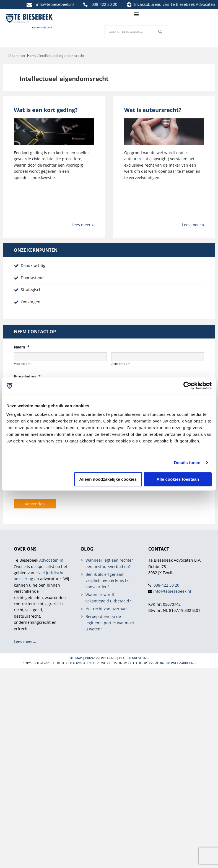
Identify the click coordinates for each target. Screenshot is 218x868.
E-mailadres (27, 376)
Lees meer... (25, 641)
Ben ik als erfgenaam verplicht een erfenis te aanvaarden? (107, 581)
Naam (22, 347)
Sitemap (76, 658)
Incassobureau (148, 4)
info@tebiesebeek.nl (55, 4)
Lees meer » (83, 225)
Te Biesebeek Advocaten (72, 663)
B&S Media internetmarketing (172, 663)
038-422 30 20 (104, 4)
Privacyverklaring (100, 658)
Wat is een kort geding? (46, 110)
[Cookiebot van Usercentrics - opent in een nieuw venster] (187, 386)
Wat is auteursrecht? (153, 110)
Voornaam (22, 364)
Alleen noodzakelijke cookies (108, 479)
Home (32, 56)
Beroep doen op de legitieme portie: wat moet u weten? (110, 623)
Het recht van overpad (106, 609)
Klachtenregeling (134, 658)
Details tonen (187, 463)
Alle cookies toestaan (178, 479)
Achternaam (121, 364)
